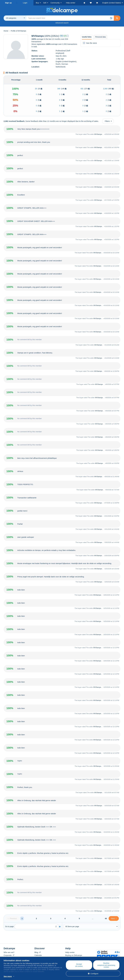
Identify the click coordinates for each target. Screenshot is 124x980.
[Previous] (12, 918)
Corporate (9, 955)
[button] (111, 18)
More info (36, 977)
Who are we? (9, 952)
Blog (38, 952)
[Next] (114, 918)
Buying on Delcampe (74, 955)
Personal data (101, 37)
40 (106, 918)
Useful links (87, 37)
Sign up (8, 3)
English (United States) (112, 3)
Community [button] (55, 3)
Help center (70, 952)
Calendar (38, 955)
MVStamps (98, 134)
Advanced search (62, 23)
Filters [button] (107, 121)
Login (25, 3)
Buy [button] (37, 3)
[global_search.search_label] (70, 18)
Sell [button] (45, 3)
